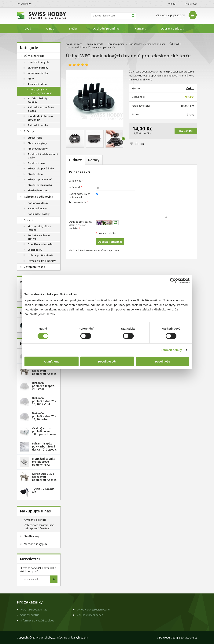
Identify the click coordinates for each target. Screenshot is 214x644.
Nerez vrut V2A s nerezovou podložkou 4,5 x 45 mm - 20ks (44, 372)
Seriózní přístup (30, 615)
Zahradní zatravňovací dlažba (42, 109)
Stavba (29, 220)
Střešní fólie (35, 138)
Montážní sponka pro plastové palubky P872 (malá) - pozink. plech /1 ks (44, 465)
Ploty (31, 79)
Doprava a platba (173, 28)
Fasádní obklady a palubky (39, 100)
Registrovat (191, 4)
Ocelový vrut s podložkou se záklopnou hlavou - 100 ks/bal (44, 433)
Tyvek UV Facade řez (43, 490)
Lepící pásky (35, 250)
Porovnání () (24, 4)
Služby (73, 28)
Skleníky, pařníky (38, 68)
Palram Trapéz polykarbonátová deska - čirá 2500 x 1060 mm (44, 448)
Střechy (29, 131)
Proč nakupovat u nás (34, 609)
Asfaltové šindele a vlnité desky (43, 156)
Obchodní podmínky (106, 28)
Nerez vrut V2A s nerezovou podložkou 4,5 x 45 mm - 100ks (44, 478)
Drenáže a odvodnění (41, 244)
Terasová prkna (116, 44)
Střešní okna (35, 174)
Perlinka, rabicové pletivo (39, 237)
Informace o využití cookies (37, 620)
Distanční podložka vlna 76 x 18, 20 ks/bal (44, 416)
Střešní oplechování (40, 179)
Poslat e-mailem (137, 143)
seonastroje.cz (188, 637)
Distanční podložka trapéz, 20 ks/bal (43, 386)
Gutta (190, 88)
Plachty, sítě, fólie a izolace (39, 228)
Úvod (28, 28)
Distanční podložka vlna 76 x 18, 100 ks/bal (44, 401)
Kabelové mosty (37, 208)
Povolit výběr (107, 361)
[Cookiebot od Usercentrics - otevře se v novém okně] (173, 281)
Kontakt (140, 28)
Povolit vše (162, 361)
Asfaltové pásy (36, 163)
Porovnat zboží (131, 143)
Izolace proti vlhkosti (40, 255)
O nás (50, 28)
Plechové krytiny (38, 149)
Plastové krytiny (37, 143)
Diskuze (76, 160)
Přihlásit (172, 4)
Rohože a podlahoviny (39, 197)
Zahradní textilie (38, 125)
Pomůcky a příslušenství (42, 261)
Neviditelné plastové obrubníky (40, 118)
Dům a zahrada (95, 44)
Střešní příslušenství (40, 185)
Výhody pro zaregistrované (93, 609)
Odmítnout (52, 361)
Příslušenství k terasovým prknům (147, 44)
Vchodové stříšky (38, 73)
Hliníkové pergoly (38, 62)
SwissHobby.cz (74, 44)
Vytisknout (142, 143)
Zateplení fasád (35, 267)
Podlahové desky (38, 203)
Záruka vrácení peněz (90, 615)
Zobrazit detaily (171, 350)
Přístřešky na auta (39, 190)
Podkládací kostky (39, 214)
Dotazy (94, 160)
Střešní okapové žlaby (41, 168)
